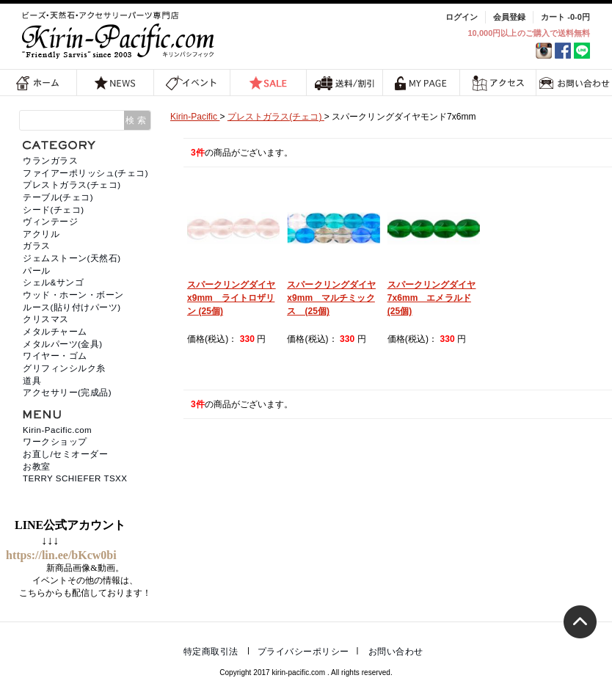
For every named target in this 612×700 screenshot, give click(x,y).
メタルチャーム (55, 332)
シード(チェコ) (54, 210)
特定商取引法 (211, 652)
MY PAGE (421, 83)
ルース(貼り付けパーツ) (72, 307)
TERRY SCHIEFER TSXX (75, 478)
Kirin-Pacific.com (57, 430)
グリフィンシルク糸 (64, 368)
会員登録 (509, 17)
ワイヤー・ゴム (55, 356)
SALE (268, 83)
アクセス (498, 83)
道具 (32, 381)
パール (37, 271)
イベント (192, 83)
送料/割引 (345, 83)
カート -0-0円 (565, 17)
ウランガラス (50, 161)
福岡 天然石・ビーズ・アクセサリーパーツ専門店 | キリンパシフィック (120, 35)
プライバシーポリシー (303, 652)
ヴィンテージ (50, 222)
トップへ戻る (580, 622)
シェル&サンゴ (53, 282)
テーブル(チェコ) (58, 197)
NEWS (115, 83)
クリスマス (46, 319)
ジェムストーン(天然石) (72, 258)
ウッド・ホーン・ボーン (73, 295)
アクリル (41, 234)
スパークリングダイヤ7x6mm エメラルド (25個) (432, 298)
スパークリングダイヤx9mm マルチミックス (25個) (331, 298)
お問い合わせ (396, 652)
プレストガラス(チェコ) (72, 185)
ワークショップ (55, 442)
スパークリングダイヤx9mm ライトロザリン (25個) (232, 298)
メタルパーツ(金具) (63, 344)
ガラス (37, 246)
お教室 (37, 467)
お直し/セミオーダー (65, 454)
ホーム (38, 83)
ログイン (462, 17)
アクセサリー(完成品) (67, 393)
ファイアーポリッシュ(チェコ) (85, 173)
